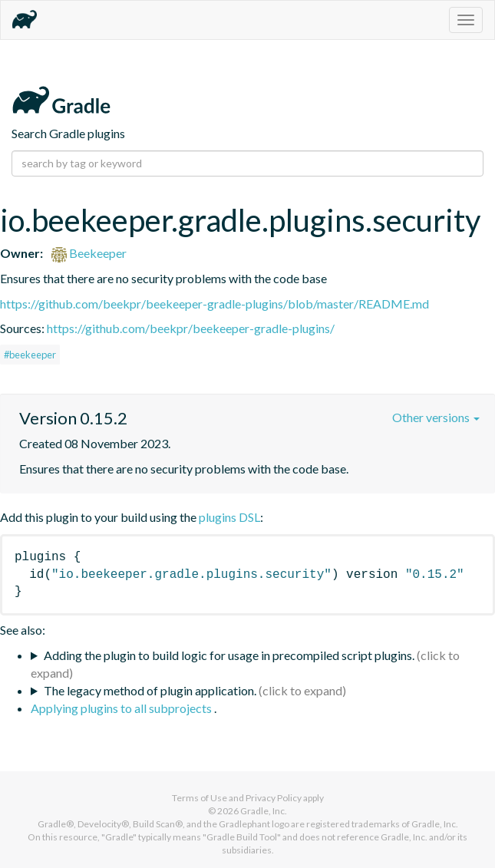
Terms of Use (200, 798)
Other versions (436, 417)
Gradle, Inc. (264, 811)
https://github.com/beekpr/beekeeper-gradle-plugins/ (191, 328)
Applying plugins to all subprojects (122, 708)
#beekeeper (30, 355)
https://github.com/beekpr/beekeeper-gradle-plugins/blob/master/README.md (214, 304)
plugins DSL (229, 517)
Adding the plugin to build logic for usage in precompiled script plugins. (229, 655)
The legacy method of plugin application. (150, 690)
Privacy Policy (274, 798)
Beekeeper (89, 253)
